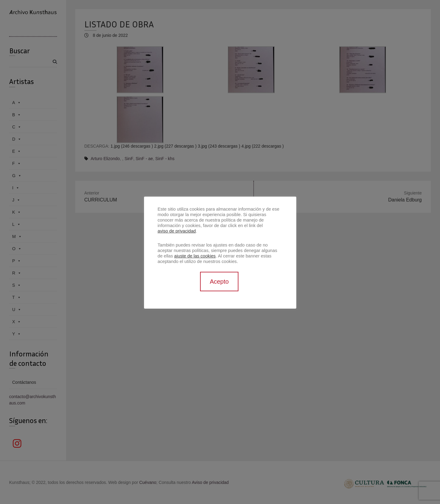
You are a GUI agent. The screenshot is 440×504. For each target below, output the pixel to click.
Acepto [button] (219, 282)
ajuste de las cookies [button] (195, 256)
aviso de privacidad (177, 231)
